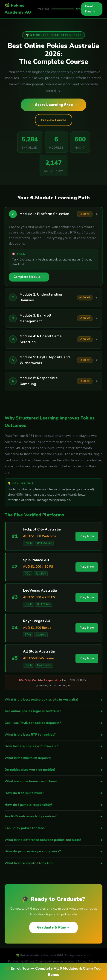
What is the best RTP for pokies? (53, 735)
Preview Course (54, 120)
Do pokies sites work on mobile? (53, 770)
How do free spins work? (53, 793)
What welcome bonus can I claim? (53, 781)
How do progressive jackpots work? (53, 851)
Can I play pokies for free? (53, 828)
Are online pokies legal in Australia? (53, 711)
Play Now (87, 536)
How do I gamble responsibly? (53, 805)
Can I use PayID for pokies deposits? (53, 723)
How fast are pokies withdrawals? (53, 746)
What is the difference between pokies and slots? (53, 840)
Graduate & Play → (54, 927)
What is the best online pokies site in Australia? (53, 700)
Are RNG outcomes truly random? (53, 816)
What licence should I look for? (53, 863)
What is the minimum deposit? (53, 758)
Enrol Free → (90, 9)
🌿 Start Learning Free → (53, 105)
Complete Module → (29, 277)
